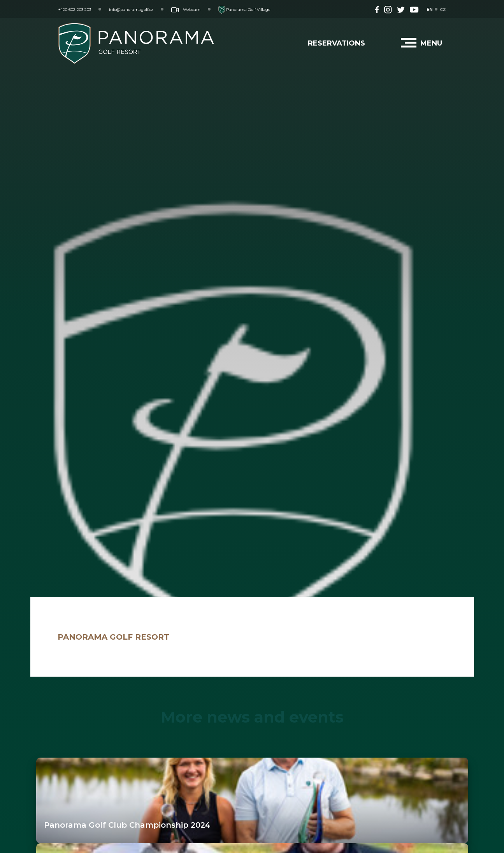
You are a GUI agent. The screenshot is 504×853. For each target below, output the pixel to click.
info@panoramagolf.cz (131, 10)
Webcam (186, 10)
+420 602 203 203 (75, 10)
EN (429, 10)
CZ (443, 10)
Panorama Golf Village (244, 10)
